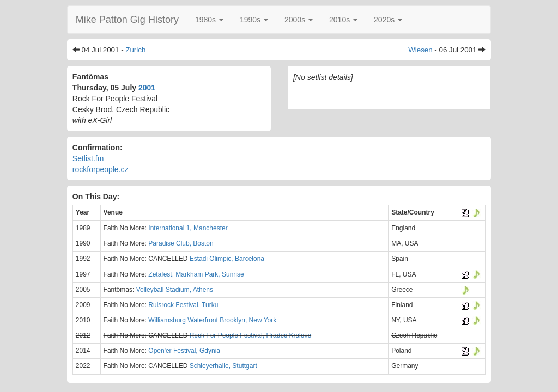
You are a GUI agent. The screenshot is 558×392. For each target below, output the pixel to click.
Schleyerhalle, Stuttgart (223, 366)
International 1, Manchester (188, 228)
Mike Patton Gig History (127, 20)
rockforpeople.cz (101, 169)
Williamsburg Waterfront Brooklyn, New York (212, 320)
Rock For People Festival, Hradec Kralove (250, 335)
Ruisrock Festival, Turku (183, 305)
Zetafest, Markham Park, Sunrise (196, 274)
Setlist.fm (88, 158)
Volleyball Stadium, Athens (175, 290)
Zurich (135, 50)
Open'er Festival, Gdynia (184, 351)
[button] (209, 20)
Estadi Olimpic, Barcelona (227, 259)
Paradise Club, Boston (181, 243)
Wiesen (420, 50)
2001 (147, 88)
